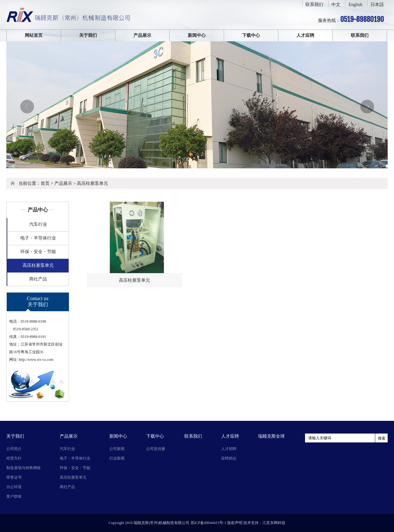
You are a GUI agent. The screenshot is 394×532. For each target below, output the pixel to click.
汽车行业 (38, 224)
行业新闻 (117, 458)
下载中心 (251, 35)
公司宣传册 (156, 449)
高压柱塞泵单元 (92, 183)
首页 (45, 183)
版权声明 (235, 523)
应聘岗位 (229, 458)
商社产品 (38, 279)
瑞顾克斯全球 (271, 436)
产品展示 (142, 35)
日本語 (377, 5)
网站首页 (34, 35)
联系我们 (314, 5)
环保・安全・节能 (38, 252)
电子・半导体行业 (38, 238)
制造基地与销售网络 (24, 468)
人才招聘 (229, 449)
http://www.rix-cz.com (36, 360)
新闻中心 (197, 35)
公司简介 (14, 449)
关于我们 (88, 35)
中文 (336, 5)
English (355, 5)
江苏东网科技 (274, 523)
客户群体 (14, 496)
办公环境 (14, 487)
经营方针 (14, 458)
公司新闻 (117, 449)
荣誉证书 (14, 477)
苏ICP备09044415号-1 (209, 523)
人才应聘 (305, 35)
